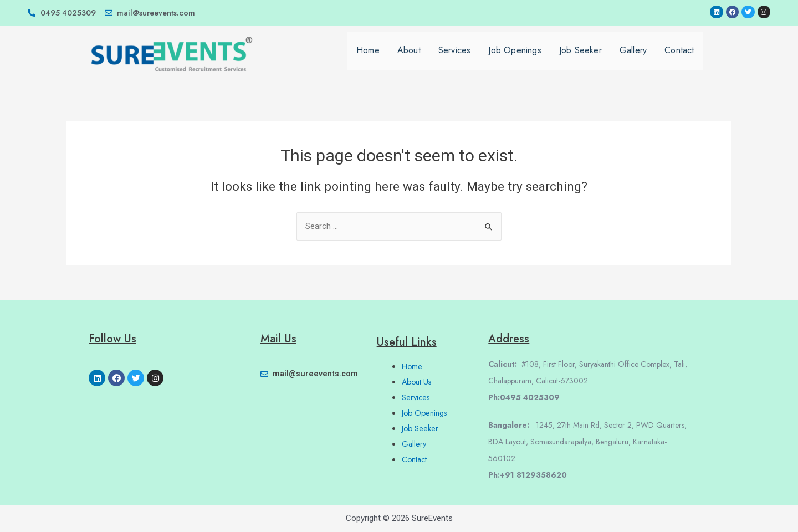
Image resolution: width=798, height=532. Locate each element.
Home (368, 57)
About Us (418, 382)
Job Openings (515, 57)
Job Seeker (580, 57)
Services (455, 57)
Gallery (633, 57)
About (409, 57)
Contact (679, 57)
